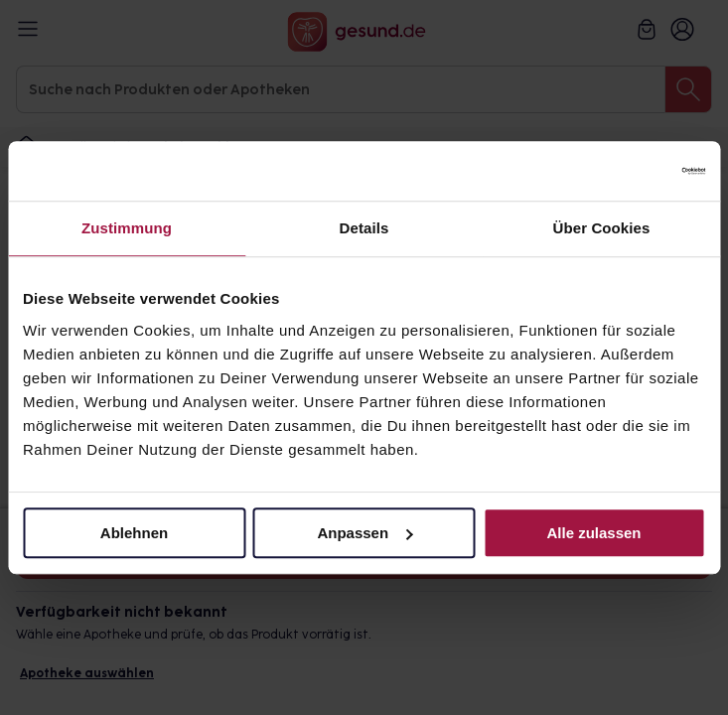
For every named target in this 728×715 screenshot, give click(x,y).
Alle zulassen (593, 533)
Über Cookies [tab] (602, 228)
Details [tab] (364, 228)
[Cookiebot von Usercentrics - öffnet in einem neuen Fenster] (618, 171)
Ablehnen (134, 533)
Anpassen (364, 533)
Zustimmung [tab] (127, 228)
